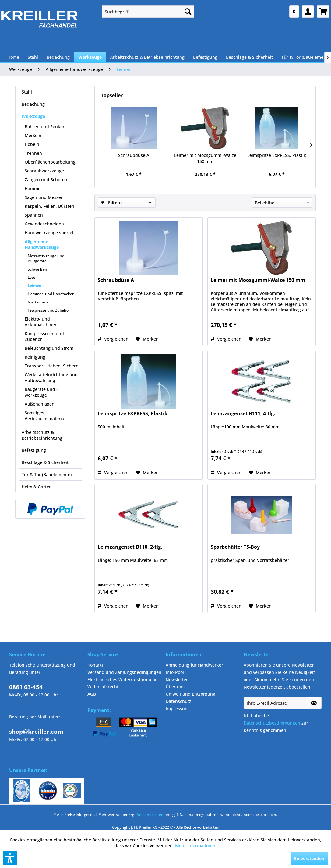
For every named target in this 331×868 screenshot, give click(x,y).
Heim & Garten (37, 487)
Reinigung (35, 357)
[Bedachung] (58, 57)
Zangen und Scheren (46, 180)
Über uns (175, 687)
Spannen (34, 215)
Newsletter (177, 680)
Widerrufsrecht (103, 687)
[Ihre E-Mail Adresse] (275, 703)
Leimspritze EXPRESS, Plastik (277, 155)
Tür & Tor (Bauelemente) (47, 475)
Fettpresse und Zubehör (49, 310)
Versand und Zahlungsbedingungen (124, 672)
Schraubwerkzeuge (44, 171)
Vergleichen (113, 339)
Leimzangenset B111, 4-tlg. (243, 414)
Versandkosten (150, 815)
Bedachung (33, 104)
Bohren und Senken (45, 127)
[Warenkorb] (323, 12)
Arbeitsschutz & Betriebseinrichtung (42, 435)
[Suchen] (188, 12)
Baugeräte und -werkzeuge (41, 392)
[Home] (13, 57)
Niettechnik (38, 302)
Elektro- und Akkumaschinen (41, 322)
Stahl (27, 92)
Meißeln (33, 135)
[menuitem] (148, 12)
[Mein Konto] (308, 12)
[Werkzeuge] (90, 57)
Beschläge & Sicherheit (45, 462)
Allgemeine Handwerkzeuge (42, 244)
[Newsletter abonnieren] (314, 703)
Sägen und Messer (44, 197)
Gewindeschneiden (44, 224)
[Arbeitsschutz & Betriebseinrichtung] (147, 57)
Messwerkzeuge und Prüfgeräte (46, 258)
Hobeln (32, 144)
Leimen (35, 286)
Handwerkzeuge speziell (50, 233)
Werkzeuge (33, 116)
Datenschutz (178, 701)
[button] (10, 858)
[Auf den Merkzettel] (147, 339)
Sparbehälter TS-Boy (235, 547)
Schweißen (37, 269)
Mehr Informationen (196, 846)
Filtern (111, 202)
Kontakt (95, 665)
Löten (33, 277)
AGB (92, 694)
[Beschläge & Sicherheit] (249, 57)
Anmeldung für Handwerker (194, 665)
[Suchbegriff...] (148, 12)
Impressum (177, 709)
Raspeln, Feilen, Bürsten (49, 206)
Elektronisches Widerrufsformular (122, 680)
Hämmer (33, 188)
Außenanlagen (40, 404)
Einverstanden (309, 858)
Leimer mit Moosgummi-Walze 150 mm (205, 158)
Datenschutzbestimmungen (272, 723)
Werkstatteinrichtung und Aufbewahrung (51, 377)
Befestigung (34, 450)
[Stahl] (33, 57)
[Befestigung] (205, 57)
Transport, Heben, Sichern (52, 366)
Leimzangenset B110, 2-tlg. (130, 547)
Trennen (33, 153)
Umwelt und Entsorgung (190, 694)
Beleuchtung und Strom (49, 348)
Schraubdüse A (134, 155)
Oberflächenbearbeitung (50, 162)
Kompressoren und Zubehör (44, 336)
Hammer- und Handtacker (51, 294)
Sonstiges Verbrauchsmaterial (45, 416)
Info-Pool (175, 672)
